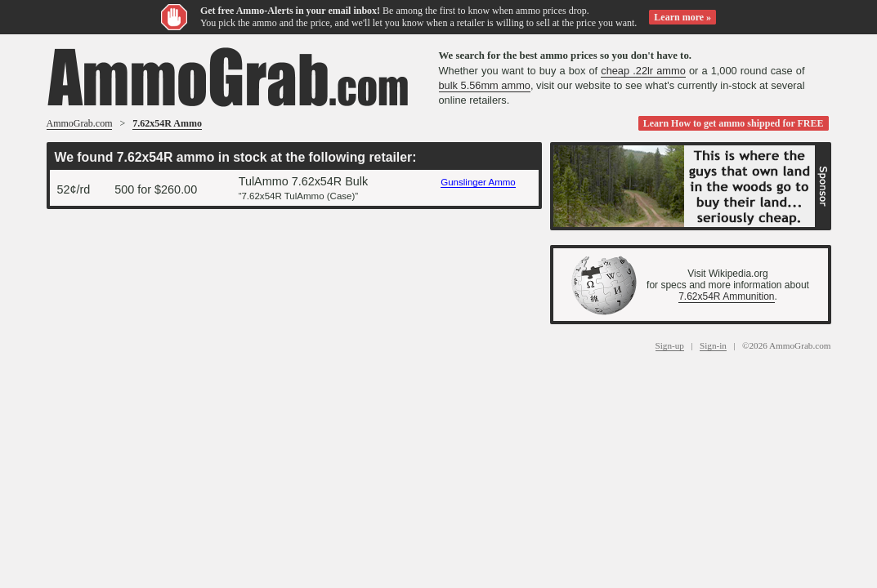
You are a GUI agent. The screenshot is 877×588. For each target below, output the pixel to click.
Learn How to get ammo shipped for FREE (734, 123)
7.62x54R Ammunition (726, 296)
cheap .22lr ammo (643, 71)
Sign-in (713, 345)
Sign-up (670, 345)
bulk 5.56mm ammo (485, 85)
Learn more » (682, 17)
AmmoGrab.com (80, 123)
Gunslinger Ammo (478, 182)
